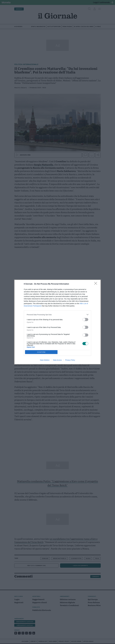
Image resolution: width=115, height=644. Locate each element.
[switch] (85, 320)
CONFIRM (41, 352)
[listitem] (57, 315)
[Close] (96, 284)
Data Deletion (45, 360)
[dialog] (57, 322)
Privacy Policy (70, 360)
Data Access (57, 360)
